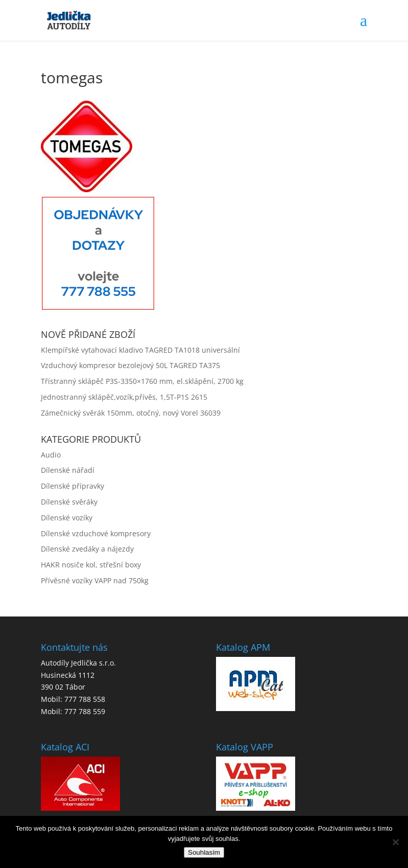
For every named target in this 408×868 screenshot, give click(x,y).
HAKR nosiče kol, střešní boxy (91, 565)
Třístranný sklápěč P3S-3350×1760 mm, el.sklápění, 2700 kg (142, 381)
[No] (395, 842)
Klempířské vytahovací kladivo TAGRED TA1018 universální (140, 350)
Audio (51, 455)
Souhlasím (204, 852)
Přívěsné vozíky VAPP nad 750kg (95, 580)
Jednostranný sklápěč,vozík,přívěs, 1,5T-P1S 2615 (124, 397)
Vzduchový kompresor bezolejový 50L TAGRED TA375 (130, 365)
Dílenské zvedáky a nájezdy (87, 549)
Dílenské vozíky (67, 518)
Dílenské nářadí (68, 470)
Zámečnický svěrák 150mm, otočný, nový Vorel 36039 (131, 413)
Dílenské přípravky (73, 486)
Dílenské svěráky (69, 502)
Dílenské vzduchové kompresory (96, 533)
